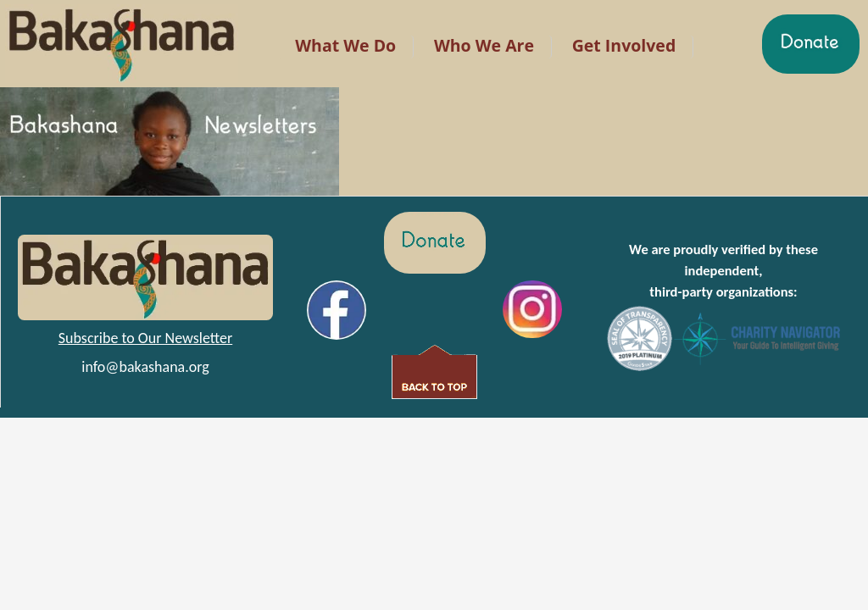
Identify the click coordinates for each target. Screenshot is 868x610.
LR (263, 24)
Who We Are (484, 45)
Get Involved (624, 45)
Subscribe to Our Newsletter (145, 338)
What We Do (345, 45)
